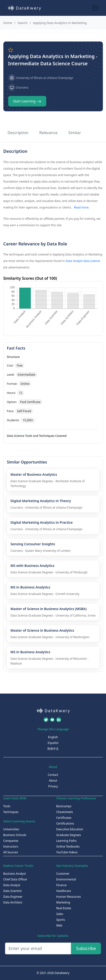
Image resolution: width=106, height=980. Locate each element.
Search (22, 23)
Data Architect (13, 902)
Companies (11, 841)
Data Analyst (12, 885)
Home (8, 23)
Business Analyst (15, 874)
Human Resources (69, 897)
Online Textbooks (68, 846)
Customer (63, 874)
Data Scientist (13, 891)
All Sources (11, 852)
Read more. (82, 207)
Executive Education (70, 829)
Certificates (64, 818)
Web (59, 925)
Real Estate (64, 908)
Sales (60, 914)
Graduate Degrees (69, 835)
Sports (61, 920)
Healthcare (64, 891)
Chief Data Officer (15, 879)
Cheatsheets (65, 812)
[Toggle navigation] (96, 8)
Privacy (53, 786)
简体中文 (53, 749)
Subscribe (86, 948)
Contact (53, 775)
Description (18, 133)
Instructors (11, 846)
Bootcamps (64, 806)
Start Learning (27, 101)
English (53, 737)
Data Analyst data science (83, 261)
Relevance (48, 133)
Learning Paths (67, 841)
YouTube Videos (67, 852)
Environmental (66, 879)
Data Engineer (13, 897)
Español (53, 743)
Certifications (65, 823)
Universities (11, 829)
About (53, 781)
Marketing (63, 902)
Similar (75, 133)
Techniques (11, 812)
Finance (62, 885)
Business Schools (15, 835)
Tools (7, 806)
